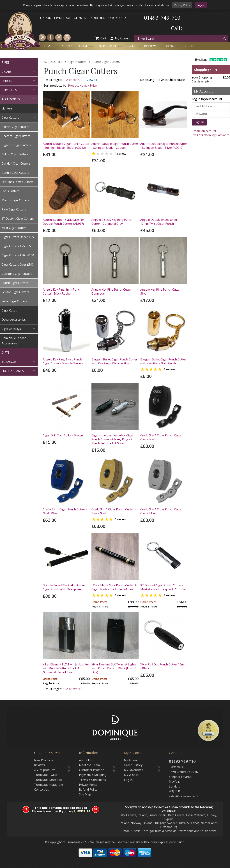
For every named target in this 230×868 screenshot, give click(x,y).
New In (130, 46)
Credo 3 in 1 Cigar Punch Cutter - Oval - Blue (65, 511)
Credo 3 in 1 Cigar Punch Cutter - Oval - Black (162, 437)
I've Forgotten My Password (211, 135)
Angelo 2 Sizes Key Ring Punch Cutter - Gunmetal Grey (112, 222)
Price (93, 86)
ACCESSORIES (53, 62)
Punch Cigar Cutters (106, 62)
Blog (170, 46)
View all (92, 80)
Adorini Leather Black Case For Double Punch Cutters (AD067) (63, 222)
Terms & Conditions (92, 780)
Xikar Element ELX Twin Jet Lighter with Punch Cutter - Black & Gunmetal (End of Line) (66, 668)
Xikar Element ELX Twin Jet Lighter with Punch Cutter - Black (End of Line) (115, 668)
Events (189, 46)
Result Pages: (53, 689)
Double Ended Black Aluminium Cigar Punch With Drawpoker (64, 587)
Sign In (199, 122)
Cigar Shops (106, 46)
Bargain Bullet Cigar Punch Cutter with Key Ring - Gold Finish (163, 361)
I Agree (201, 5)
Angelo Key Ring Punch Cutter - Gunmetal (113, 291)
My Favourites (134, 770)
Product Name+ (79, 86)
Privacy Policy (182, 5)
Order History (133, 765)
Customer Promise (92, 770)
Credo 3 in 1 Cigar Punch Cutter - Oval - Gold (114, 511)
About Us (85, 760)
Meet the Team (74, 46)
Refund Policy (88, 790)
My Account (123, 38)
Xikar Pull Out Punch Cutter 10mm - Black (163, 666)
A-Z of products (45, 770)
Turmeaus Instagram (49, 785)
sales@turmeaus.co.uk (184, 796)
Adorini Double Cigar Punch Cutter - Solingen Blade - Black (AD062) (66, 146)
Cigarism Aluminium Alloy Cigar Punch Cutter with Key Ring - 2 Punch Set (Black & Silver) (112, 439)
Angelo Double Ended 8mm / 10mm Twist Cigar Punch (159, 222)
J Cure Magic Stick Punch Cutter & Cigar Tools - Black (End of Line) (114, 587)
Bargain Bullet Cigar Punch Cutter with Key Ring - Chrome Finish (114, 361)
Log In (128, 780)
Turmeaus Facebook (48, 780)
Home (49, 46)
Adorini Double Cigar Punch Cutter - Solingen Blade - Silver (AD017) (164, 146)
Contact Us (42, 790)
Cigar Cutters (77, 62)
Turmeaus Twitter (46, 775)
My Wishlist (132, 775)
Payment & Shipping (93, 775)
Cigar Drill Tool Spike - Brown (63, 435)
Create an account (204, 131)
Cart (103, 38)
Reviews (151, 46)
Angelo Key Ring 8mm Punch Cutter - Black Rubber (62, 291)
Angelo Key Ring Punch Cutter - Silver (161, 291)
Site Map (85, 794)
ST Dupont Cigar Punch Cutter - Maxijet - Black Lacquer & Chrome (163, 587)
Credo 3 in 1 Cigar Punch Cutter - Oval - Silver (162, 511)
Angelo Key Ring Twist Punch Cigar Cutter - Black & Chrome (63, 361)
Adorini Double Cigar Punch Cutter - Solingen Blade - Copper (115, 146)
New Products (44, 760)
